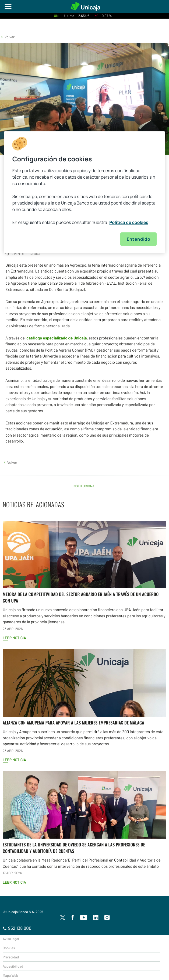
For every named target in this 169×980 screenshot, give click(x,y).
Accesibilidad (13, 966)
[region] (85, 192)
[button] (7, 37)
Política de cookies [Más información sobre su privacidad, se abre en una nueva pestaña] (129, 222)
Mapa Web (10, 975)
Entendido (138, 239)
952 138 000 (17, 928)
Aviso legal (11, 939)
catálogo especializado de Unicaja (57, 338)
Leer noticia (14, 638)
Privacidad (11, 957)
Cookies (9, 948)
